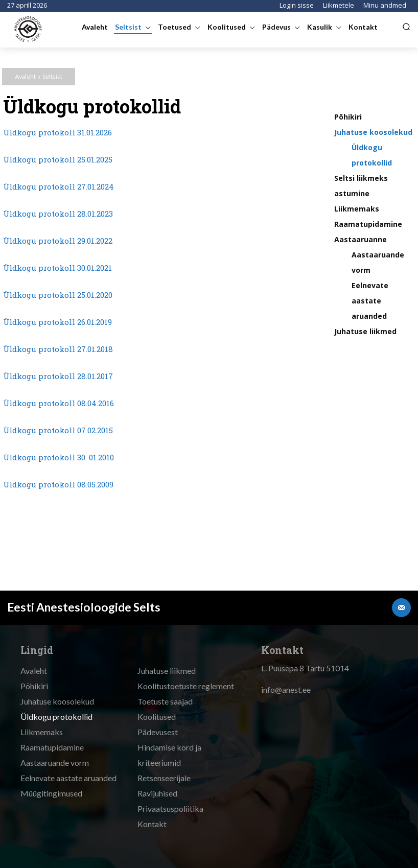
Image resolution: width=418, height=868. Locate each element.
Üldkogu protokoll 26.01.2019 (57, 322)
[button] (406, 27)
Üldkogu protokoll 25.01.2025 (58, 159)
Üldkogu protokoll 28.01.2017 (58, 376)
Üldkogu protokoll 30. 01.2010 (59, 457)
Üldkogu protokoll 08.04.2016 (59, 403)
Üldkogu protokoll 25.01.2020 (58, 295)
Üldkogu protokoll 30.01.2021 (57, 268)
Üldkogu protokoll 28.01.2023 (58, 214)
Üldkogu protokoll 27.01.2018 (58, 349)
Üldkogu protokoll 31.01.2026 (57, 132)
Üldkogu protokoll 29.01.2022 (58, 241)
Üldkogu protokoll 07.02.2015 (58, 430)
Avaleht (25, 76)
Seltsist (52, 76)
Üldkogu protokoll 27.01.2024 (59, 186)
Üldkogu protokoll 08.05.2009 (58, 484)
